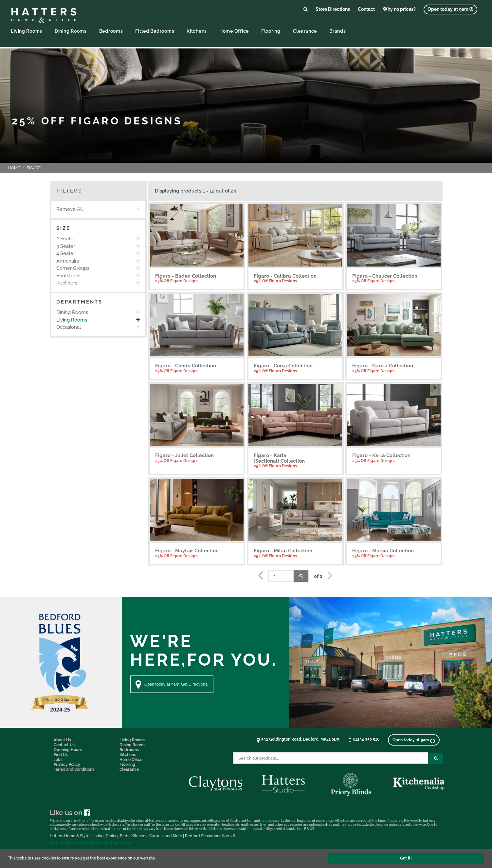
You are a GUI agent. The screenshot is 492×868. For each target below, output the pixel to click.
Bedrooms (111, 31)
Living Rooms (27, 31)
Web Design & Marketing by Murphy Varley (91, 843)
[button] (98, 228)
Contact (366, 9)
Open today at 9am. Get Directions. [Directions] (172, 684)
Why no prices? (399, 9)
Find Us (61, 755)
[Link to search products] (306, 9)
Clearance (305, 31)
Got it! (406, 858)
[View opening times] (450, 9)
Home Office (234, 31)
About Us (62, 740)
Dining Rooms (71, 31)
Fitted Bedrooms (155, 31)
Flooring (271, 31)
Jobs (58, 760)
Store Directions (333, 9)
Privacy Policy (67, 765)
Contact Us (64, 745)
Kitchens (197, 31)
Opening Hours (68, 750)
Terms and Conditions (74, 769)
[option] (98, 239)
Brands (337, 31)
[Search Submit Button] (436, 758)
